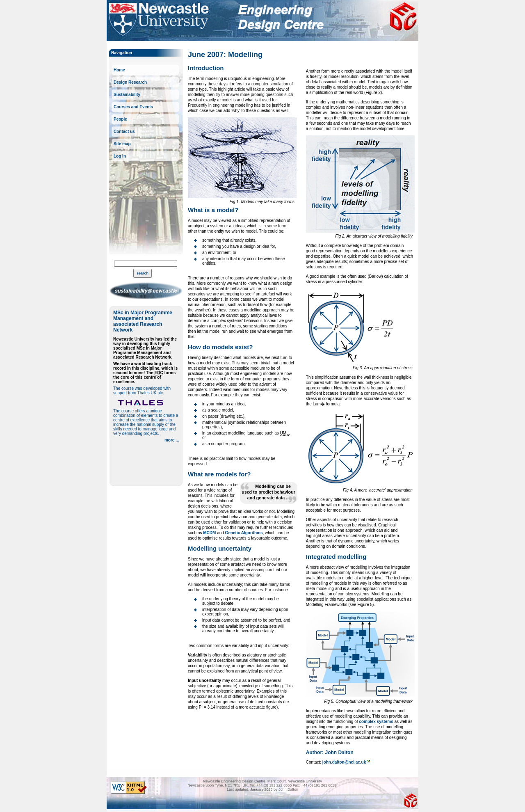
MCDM (209, 533)
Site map (122, 144)
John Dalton (339, 753)
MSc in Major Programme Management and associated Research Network (143, 321)
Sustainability (127, 95)
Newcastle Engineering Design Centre (403, 17)
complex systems (376, 722)
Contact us (124, 132)
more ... (172, 440)
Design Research (130, 82)
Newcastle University (159, 19)
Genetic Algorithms (244, 533)
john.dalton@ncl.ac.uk (344, 762)
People (120, 119)
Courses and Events (133, 107)
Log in (120, 156)
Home (119, 70)
